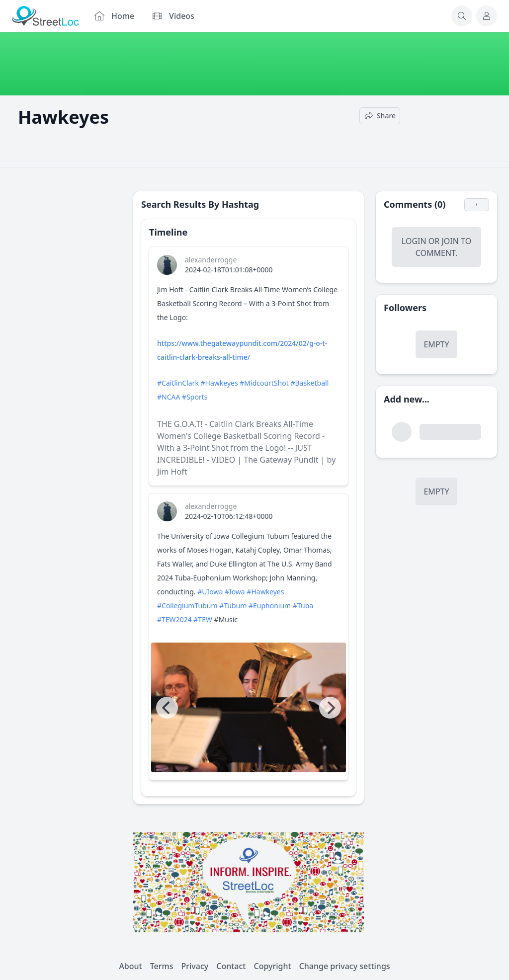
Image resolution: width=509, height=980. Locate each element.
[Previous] (167, 708)
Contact (231, 966)
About (130, 966)
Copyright (272, 966)
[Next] (330, 708)
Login (414, 241)
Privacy (195, 966)
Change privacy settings (345, 966)
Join (450, 241)
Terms (162, 966)
